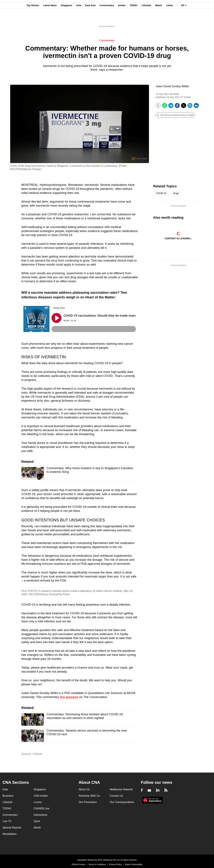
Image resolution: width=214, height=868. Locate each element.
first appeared (69, 697)
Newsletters (10, 834)
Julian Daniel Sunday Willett (172, 86)
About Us (84, 789)
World (37, 828)
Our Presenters (88, 802)
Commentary (107, 19)
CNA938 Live (41, 808)
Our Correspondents (122, 802)
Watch (159, 19)
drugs (176, 193)
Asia (79, 19)
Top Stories (33, 19)
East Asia (90, 19)
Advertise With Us (89, 796)
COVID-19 (161, 193)
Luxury (38, 802)
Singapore (66, 19)
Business (8, 796)
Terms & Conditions (97, 864)
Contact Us (116, 796)
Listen (169, 19)
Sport (37, 821)
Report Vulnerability (134, 864)
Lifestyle (146, 19)
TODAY (133, 19)
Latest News (50, 19)
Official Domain (78, 864)
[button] (175, 115)
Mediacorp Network (121, 789)
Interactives (40, 815)
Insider (122, 19)
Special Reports (12, 828)
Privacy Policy (115, 864)
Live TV (7, 821)
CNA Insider (41, 796)
